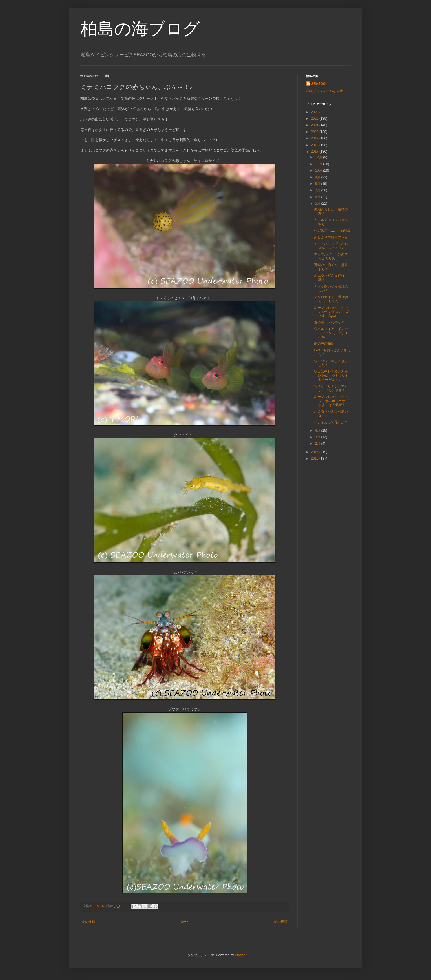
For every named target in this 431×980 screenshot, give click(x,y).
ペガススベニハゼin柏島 (332, 230)
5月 (318, 203)
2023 (315, 112)
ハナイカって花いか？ (331, 422)
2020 (315, 132)
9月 (318, 177)
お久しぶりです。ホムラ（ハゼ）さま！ (331, 388)
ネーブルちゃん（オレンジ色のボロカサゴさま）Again (331, 312)
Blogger (241, 955)
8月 (318, 184)
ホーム (185, 922)
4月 (318, 431)
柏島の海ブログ (140, 29)
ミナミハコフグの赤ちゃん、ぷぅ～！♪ (331, 246)
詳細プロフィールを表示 (324, 91)
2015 (315, 458)
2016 (315, 452)
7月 (318, 190)
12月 (319, 157)
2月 (318, 444)
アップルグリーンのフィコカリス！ (331, 256)
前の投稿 (281, 922)
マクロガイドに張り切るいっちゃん (331, 299)
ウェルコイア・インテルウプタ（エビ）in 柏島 (331, 333)
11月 (319, 164)
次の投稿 (89, 922)
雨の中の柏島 (324, 343)
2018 (315, 145)
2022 (315, 119)
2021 (315, 125)
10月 (319, 170)
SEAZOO (319, 84)
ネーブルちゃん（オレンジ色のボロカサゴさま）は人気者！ (331, 401)
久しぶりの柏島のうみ (331, 237)
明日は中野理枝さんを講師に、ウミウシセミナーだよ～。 (331, 375)
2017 (315, 152)
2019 (315, 138)
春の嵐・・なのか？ (329, 322)
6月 (318, 197)
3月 (318, 437)
